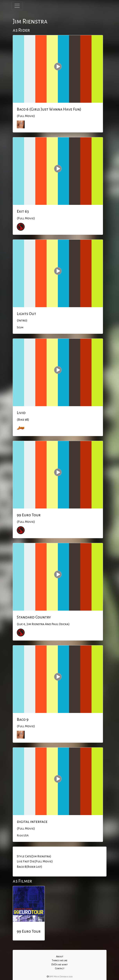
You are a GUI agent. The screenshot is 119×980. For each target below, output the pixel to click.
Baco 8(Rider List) (30, 867)
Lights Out (26, 314)
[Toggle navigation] (17, 6)
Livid (21, 413)
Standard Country (34, 617)
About (60, 957)
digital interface (32, 822)
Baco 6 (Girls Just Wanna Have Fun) (49, 109)
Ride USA (23, 835)
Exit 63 (23, 211)
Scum (20, 327)
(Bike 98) (23, 420)
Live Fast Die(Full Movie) (35, 861)
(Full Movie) (26, 116)
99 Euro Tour (29, 515)
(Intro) (22, 320)
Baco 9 (23, 719)
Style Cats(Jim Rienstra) (34, 856)
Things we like (60, 960)
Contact (60, 968)
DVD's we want (59, 965)
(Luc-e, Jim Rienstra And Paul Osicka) (43, 624)
